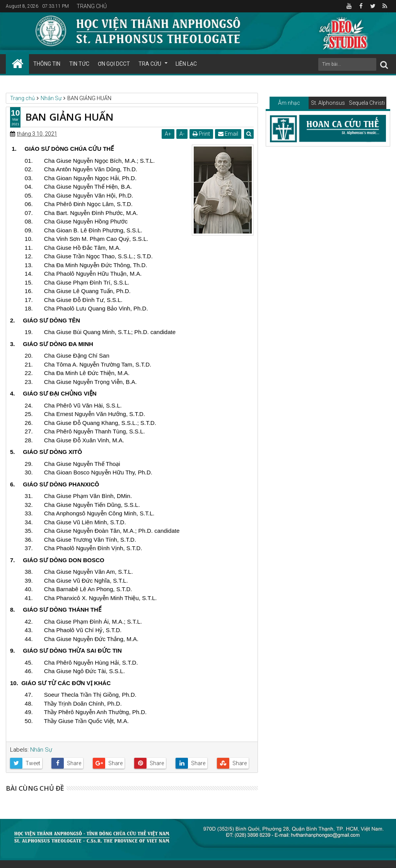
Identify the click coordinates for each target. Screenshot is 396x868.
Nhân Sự (41, 750)
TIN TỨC (79, 64)
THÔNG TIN (47, 64)
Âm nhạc (289, 103)
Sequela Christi (367, 103)
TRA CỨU (150, 64)
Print (201, 134)
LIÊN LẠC (186, 64)
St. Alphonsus (328, 103)
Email (228, 134)
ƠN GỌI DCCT (114, 64)
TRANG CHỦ (92, 6)
